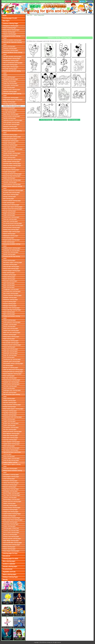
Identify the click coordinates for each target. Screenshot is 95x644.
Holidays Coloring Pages (10, 577)
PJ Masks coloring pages (10, 110)
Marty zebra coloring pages (11, 438)
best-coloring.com (48, 642)
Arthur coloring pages (9, 419)
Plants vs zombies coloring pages (12, 40)
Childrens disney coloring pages (12, 106)
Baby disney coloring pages (11, 114)
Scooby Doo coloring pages (11, 252)
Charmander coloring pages (11, 85)
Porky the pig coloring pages (11, 460)
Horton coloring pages (9, 549)
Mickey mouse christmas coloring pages (12, 132)
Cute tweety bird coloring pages (12, 291)
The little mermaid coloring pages (12, 57)
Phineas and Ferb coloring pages (12, 501)
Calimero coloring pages (10, 497)
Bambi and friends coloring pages (12, 432)
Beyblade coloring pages (10, 298)
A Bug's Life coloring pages (11, 512)
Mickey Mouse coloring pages (11, 30)
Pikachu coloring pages (10, 34)
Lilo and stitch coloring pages (11, 124)
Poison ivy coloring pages (10, 145)
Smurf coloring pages (9, 388)
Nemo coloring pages (9, 312)
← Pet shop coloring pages (46, 120)
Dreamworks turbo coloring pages (13, 417)
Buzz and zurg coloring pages (11, 448)
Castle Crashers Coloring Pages (12, 514)
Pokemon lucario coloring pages (12, 345)
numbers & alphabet (9, 564)
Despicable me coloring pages (11, 250)
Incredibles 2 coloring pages (11, 475)
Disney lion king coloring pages (12, 176)
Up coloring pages (8, 366)
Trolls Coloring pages (9, 87)
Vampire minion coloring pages (12, 89)
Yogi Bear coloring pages (10, 413)
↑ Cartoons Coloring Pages (60, 120)
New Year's (6, 21)
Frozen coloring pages (9, 157)
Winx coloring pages (9, 561)
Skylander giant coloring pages (12, 361)
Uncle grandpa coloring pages (11, 122)
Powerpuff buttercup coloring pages (13, 372)
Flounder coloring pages (10, 182)
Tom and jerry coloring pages (11, 170)
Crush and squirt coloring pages (12, 137)
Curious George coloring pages (12, 508)
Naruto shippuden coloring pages (12, 374)
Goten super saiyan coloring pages (13, 207)
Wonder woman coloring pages (12, 59)
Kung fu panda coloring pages (11, 240)
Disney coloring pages (9, 32)
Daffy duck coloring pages (10, 351)
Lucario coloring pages (10, 147)
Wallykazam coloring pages (11, 236)
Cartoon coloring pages (10, 81)
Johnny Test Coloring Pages (11, 483)
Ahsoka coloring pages (10, 168)
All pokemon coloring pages (11, 61)
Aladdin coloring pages (10, 401)
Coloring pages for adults (10, 559)
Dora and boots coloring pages (12, 228)
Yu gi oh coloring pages (10, 302)
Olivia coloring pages (9, 446)
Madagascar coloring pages (11, 26)
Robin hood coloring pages (11, 328)
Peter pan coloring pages (10, 219)
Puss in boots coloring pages (11, 532)
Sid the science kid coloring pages (13, 209)
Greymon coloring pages (10, 411)
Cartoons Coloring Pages (10, 23)
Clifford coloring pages (10, 320)
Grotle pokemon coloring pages (12, 322)
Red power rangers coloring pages (13, 262)
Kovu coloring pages (9, 357)
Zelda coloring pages (9, 242)
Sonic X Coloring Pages (10, 28)
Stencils (5, 580)
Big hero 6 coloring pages (10, 534)
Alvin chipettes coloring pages (12, 442)
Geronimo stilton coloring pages (12, 164)
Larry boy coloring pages (10, 440)
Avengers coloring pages (10, 324)
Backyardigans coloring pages (12, 499)
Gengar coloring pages (9, 143)
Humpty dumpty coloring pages (12, 153)
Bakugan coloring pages (10, 306)
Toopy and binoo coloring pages (12, 405)
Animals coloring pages (10, 566)
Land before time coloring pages (12, 180)
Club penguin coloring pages (11, 477)
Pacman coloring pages (10, 304)
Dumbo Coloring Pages (10, 407)
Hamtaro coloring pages (10, 335)
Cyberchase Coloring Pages (11, 524)
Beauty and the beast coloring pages (13, 225)
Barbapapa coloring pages (10, 491)
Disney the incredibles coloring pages (12, 245)
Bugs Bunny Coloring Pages (11, 489)
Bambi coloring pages (9, 279)
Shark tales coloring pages (11, 436)
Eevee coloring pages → (74, 120)
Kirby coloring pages (9, 273)
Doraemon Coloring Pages (10, 510)
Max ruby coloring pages (10, 378)
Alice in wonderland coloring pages (13, 63)
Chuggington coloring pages (11, 289)
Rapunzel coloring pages (10, 92)
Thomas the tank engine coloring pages (12, 95)
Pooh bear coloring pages (10, 468)
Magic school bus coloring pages (12, 160)
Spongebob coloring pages (11, 79)
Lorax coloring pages (9, 479)
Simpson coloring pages (10, 415)
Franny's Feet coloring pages (11, 537)
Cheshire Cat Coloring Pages (11, 530)
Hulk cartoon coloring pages (11, 195)
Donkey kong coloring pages (11, 230)
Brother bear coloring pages (11, 423)
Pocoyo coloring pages (10, 211)
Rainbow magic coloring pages (12, 232)
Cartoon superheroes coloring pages (13, 190)
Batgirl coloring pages (9, 213)
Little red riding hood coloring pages (13, 370)
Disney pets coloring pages (11, 129)
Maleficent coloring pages (10, 135)
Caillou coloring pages (9, 425)
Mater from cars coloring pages (12, 333)
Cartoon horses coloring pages (12, 380)
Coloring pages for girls (10, 18)
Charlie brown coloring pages (11, 217)
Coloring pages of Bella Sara (11, 528)
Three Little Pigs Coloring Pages (12, 310)
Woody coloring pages (9, 254)
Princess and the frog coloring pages (12, 257)
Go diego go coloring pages (11, 341)
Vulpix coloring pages (9, 215)
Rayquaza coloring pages (10, 127)
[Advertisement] (60, 26)
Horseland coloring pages (10, 265)
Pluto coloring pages (9, 376)
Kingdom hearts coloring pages (12, 248)
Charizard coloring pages (10, 139)
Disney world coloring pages (11, 269)
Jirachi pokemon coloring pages (12, 184)
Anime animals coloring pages (12, 162)
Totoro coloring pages (9, 77)
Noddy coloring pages (9, 178)
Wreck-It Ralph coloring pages (11, 493)
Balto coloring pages (9, 287)
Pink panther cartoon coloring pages (13, 364)
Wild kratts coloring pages (10, 155)
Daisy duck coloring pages (11, 221)
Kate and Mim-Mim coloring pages (13, 543)
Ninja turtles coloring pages (11, 67)
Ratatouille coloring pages (10, 353)
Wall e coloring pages (9, 314)
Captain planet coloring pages (11, 444)
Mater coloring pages (9, 285)
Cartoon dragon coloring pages (12, 271)
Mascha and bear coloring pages (12, 539)
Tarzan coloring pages (9, 347)
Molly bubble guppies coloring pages (13, 409)
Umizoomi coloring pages (10, 485)
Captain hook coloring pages (11, 331)
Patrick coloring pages (9, 326)
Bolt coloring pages (9, 199)
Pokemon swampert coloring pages (13, 149)
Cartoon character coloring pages (12, 295)
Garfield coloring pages (10, 275)
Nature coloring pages (9, 574)
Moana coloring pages (9, 547)
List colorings (11, 1)
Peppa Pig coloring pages (10, 83)
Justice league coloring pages (11, 458)
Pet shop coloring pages (10, 104)
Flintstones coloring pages (11, 300)
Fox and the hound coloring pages (13, 223)
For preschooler (8, 569)
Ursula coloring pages (9, 260)
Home (4, 1)
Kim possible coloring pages (11, 343)
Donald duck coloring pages (11, 141)
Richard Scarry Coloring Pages (12, 518)
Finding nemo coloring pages (11, 205)
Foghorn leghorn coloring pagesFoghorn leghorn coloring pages (12, 464)
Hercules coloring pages (10, 403)
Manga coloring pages (9, 102)
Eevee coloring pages (9, 108)
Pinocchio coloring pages (10, 281)
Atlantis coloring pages (10, 516)
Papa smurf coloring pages (11, 349)
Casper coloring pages (9, 526)
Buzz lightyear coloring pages (11, 434)
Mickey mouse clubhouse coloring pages (13, 187)
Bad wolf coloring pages (10, 392)
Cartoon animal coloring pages (12, 116)
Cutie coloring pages (9, 203)
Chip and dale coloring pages (11, 267)
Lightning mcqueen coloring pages (13, 120)
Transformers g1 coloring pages (12, 359)
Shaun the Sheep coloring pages (12, 166)
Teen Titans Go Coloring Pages (12, 495)
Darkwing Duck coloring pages (12, 545)
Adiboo (5, 75)
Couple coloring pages (9, 172)
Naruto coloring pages (9, 234)
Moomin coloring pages (10, 487)
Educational (6, 556)
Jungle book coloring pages (11, 98)
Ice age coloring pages (9, 112)
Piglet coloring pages (9, 339)
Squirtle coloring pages (10, 118)
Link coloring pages (9, 238)
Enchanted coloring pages (10, 522)
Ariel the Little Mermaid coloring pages (12, 72)
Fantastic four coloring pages (11, 382)
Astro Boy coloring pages (10, 506)
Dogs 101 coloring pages (10, 355)
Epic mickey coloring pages (11, 293)
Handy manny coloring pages (11, 337)
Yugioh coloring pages (9, 421)
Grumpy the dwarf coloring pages (12, 174)
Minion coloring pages (9, 46)
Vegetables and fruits (9, 572)
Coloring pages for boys (10, 553)
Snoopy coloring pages (10, 197)
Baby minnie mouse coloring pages (13, 100)
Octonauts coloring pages (10, 481)
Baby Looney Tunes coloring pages (13, 520)
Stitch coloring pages (9, 151)
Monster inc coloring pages (11, 368)
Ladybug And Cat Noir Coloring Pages (12, 37)
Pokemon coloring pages (10, 48)
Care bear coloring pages (10, 386)
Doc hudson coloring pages (11, 450)
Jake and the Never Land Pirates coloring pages (12, 453)
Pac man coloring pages (10, 429)
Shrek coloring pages (9, 456)
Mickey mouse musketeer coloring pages (13, 472)
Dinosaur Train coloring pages (11, 308)
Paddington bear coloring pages (12, 390)
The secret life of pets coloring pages (12, 395)
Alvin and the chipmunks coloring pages (12, 43)
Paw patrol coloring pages (10, 65)
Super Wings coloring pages (11, 541)
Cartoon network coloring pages (12, 201)
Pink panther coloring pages (11, 427)
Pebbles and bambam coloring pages (12, 317)
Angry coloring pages (9, 399)
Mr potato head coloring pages (12, 192)
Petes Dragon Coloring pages (11, 551)
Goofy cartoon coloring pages (11, 384)
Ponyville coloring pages (10, 69)
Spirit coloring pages (9, 283)
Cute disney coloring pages (11, 50)
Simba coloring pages (9, 277)
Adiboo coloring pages (9, 503)
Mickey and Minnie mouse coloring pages (13, 53)
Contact (20, 1)
